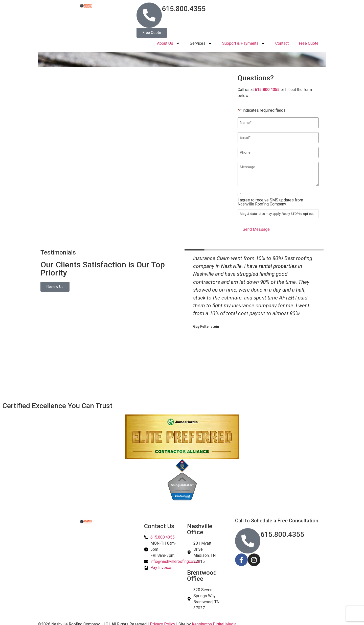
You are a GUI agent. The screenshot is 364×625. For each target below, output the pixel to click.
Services (201, 43)
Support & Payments (244, 43)
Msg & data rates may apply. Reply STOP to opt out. (277, 212)
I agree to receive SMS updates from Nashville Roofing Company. (270, 200)
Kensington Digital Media (214, 622)
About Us (168, 43)
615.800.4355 (184, 9)
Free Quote (309, 43)
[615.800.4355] (149, 15)
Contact (282, 43)
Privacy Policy (163, 622)
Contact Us (159, 524)
